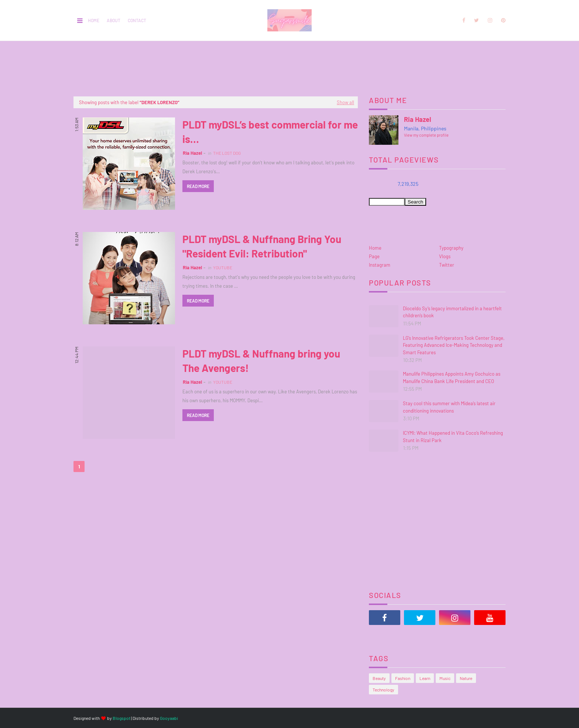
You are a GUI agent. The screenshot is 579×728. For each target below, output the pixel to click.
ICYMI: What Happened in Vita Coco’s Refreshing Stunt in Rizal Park (453, 437)
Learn (425, 678)
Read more (198, 186)
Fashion (403, 678)
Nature (466, 678)
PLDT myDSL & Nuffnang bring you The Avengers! (261, 361)
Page (374, 256)
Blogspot (121, 718)
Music (445, 678)
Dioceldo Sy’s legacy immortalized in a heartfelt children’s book (452, 312)
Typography (451, 248)
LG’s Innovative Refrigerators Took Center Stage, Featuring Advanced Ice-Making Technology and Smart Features (454, 345)
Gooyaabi (169, 718)
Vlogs (445, 256)
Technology (383, 690)
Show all (345, 102)
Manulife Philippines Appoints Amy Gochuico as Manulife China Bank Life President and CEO (452, 377)
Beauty (379, 678)
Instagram (380, 265)
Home (94, 20)
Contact (137, 20)
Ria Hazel (192, 153)
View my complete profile (426, 135)
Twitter (447, 265)
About (114, 20)
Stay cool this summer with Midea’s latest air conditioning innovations (449, 407)
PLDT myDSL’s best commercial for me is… (270, 132)
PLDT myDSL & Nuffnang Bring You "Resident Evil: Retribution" (262, 246)
